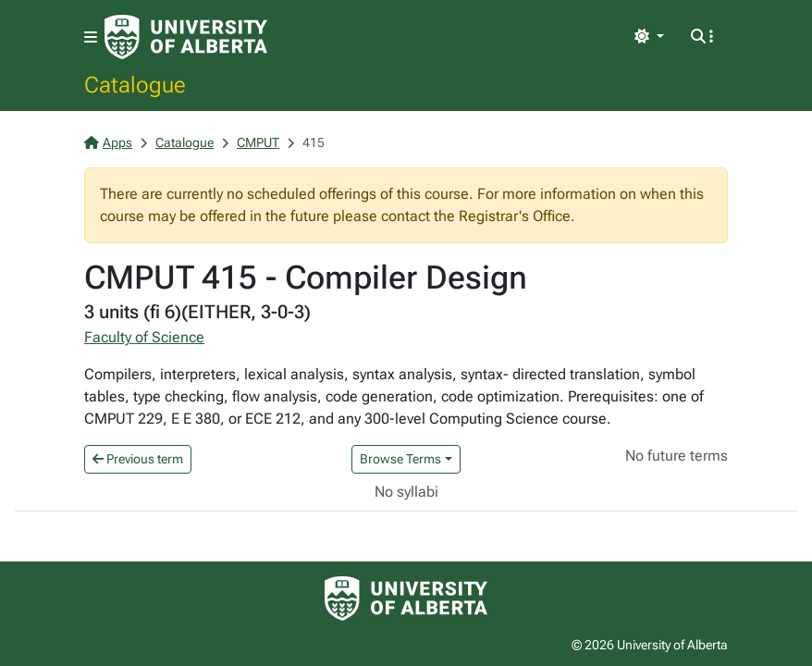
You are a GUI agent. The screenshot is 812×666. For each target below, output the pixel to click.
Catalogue (135, 84)
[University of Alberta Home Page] (186, 37)
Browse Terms (400, 459)
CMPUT (258, 142)
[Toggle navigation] (91, 37)
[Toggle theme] (649, 37)
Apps (108, 142)
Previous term (138, 459)
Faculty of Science (144, 337)
